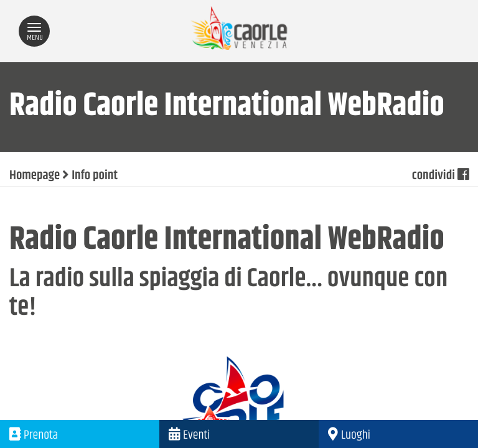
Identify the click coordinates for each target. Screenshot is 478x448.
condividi (440, 176)
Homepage (35, 176)
